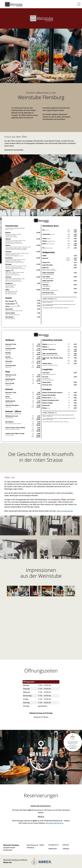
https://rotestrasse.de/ (65, 511)
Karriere (66, 849)
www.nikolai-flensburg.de (54, 823)
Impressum (53, 849)
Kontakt (66, 845)
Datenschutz (54, 845)
